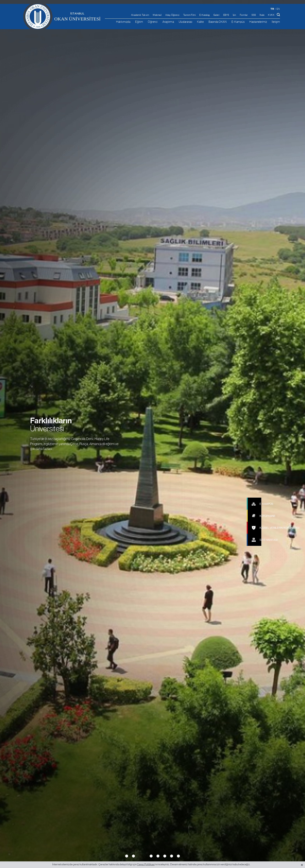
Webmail (157, 15)
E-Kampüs (238, 22)
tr (272, 9)
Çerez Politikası (146, 864)
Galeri (216, 15)
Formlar (244, 15)
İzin (234, 15)
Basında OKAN (218, 22)
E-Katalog (205, 15)
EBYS (226, 15)
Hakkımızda (123, 22)
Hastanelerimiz (258, 22)
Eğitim (139, 22)
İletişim (276, 22)
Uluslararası (185, 22)
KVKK (271, 15)
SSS (254, 15)
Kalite (200, 22)
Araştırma (168, 22)
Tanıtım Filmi (190, 15)
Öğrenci (153, 22)
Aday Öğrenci (172, 15)
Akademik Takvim (140, 15)
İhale (262, 15)
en (278, 9)
